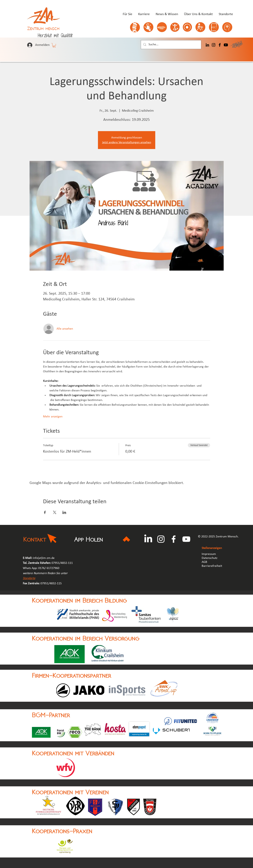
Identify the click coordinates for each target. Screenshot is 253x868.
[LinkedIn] (207, 45)
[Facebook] (220, 45)
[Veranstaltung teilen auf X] (55, 512)
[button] (54, 45)
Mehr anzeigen (53, 417)
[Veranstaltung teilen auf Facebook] (45, 512)
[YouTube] (186, 539)
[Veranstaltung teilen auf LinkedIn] (64, 512)
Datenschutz (209, 558)
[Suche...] (171, 45)
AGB (205, 562)
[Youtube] (226, 45)
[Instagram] (214, 45)
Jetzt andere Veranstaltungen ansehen (127, 142)
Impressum (209, 554)
